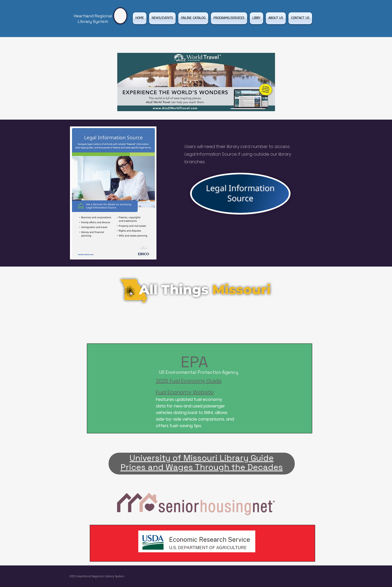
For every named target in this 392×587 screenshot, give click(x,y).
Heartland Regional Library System (93, 19)
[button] (229, 18)
